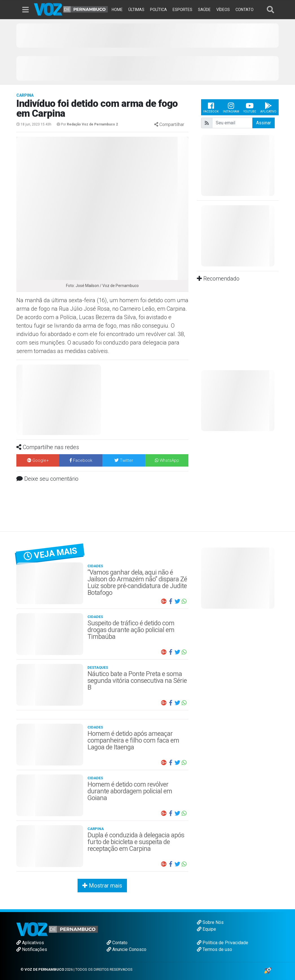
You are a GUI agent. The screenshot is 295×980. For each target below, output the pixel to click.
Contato (117, 943)
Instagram (231, 107)
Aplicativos (30, 943)
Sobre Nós (210, 922)
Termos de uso (214, 949)
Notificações (32, 949)
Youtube (250, 107)
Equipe (206, 929)
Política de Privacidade (223, 943)
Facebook (211, 107)
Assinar (264, 123)
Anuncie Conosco (126, 949)
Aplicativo (268, 107)
